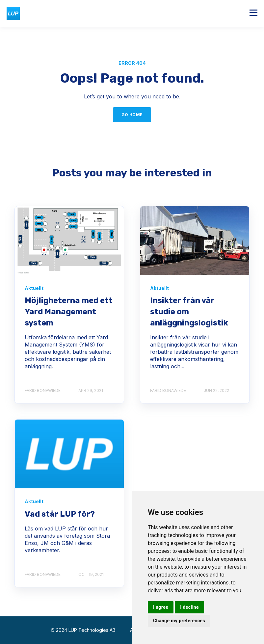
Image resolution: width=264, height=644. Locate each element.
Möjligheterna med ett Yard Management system (69, 311)
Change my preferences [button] (179, 621)
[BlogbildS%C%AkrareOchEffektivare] (195, 241)
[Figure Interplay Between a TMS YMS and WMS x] (69, 241)
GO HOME (132, 115)
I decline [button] (189, 607)
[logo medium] (69, 454)
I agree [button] (161, 607)
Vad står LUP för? (60, 514)
